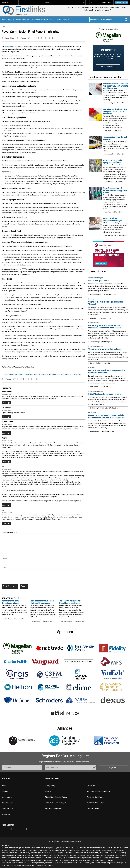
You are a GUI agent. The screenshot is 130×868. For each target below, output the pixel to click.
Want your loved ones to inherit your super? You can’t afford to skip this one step (115, 86)
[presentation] (17, 577)
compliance (29, 374)
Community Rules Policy (96, 803)
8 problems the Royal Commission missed (10, 602)
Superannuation (94, 323)
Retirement (92, 412)
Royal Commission (74, 374)
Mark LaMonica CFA (110, 235)
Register (114, 768)
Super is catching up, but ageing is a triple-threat (113, 162)
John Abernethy (109, 154)
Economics (92, 367)
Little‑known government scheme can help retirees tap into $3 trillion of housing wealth (106, 416)
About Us (48, 791)
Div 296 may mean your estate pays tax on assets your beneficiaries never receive (106, 327)
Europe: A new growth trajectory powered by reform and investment (107, 372)
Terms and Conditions (95, 797)
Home (4, 20)
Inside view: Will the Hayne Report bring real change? (70, 602)
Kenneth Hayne (52, 374)
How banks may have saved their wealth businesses (42, 602)
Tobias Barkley (109, 103)
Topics (11, 20)
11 (114, 295)
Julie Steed (108, 131)
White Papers (64, 20)
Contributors (35, 20)
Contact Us (91, 786)
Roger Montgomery (96, 295)
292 (8, 26)
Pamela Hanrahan (66, 621)
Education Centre (49, 20)
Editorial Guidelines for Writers (56, 797)
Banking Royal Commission (14, 374)
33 (109, 318)
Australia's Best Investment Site (98, 791)
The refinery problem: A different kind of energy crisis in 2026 (115, 190)
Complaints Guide (93, 809)
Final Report (9, 47)
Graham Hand (9, 38)
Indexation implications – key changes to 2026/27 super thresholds (115, 112)
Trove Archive (7, 814)
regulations (63, 374)
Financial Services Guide (82, 855)
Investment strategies (96, 278)
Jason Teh (108, 212)
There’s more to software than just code (105, 349)
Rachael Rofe (94, 342)
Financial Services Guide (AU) (56, 803)
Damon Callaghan (95, 363)
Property (91, 299)
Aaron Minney (109, 182)
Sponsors (103, 2)
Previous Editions (23, 20)
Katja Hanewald (95, 432)
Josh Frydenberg (40, 374)
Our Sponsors (7, 797)
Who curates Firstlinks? (53, 809)
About (110, 2)
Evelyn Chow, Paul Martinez (98, 408)
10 (112, 432)
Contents (5, 791)
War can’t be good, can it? (99, 281)
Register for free (121, 2)
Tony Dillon (93, 318)
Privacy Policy (50, 786)
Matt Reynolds (94, 387)
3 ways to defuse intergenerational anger (112, 220)
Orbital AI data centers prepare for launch (105, 394)
